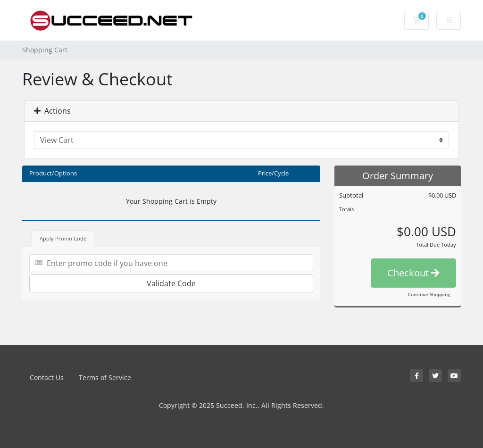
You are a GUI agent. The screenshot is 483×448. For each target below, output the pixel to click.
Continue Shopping (429, 294)
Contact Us (47, 377)
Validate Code (171, 283)
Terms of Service (105, 377)
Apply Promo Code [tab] (63, 238)
